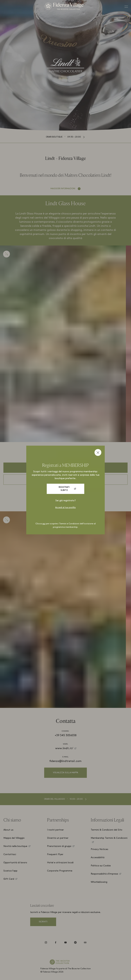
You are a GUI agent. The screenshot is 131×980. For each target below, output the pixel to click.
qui (44, 524)
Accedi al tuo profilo (65, 508)
